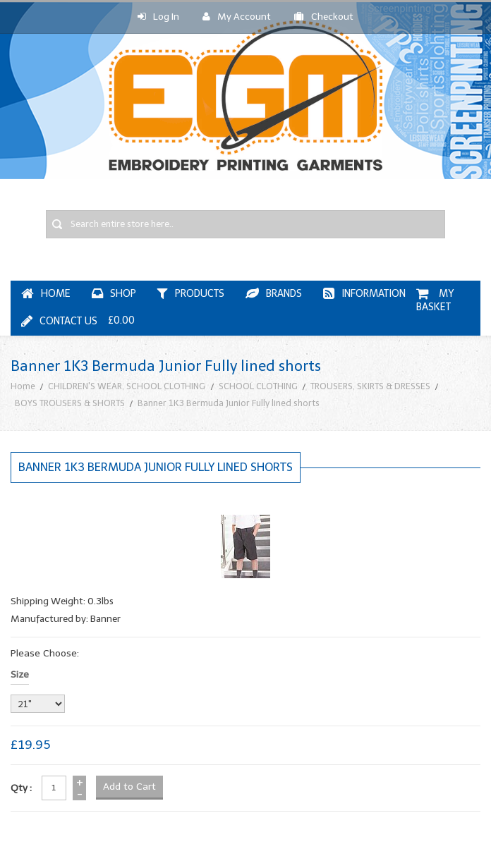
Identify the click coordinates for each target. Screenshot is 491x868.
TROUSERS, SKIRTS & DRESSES (370, 386)
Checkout (324, 17)
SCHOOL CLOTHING (258, 386)
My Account (237, 17)
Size (20, 674)
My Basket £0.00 (282, 307)
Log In (158, 17)
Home (23, 386)
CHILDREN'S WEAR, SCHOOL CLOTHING (127, 386)
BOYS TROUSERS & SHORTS (70, 403)
